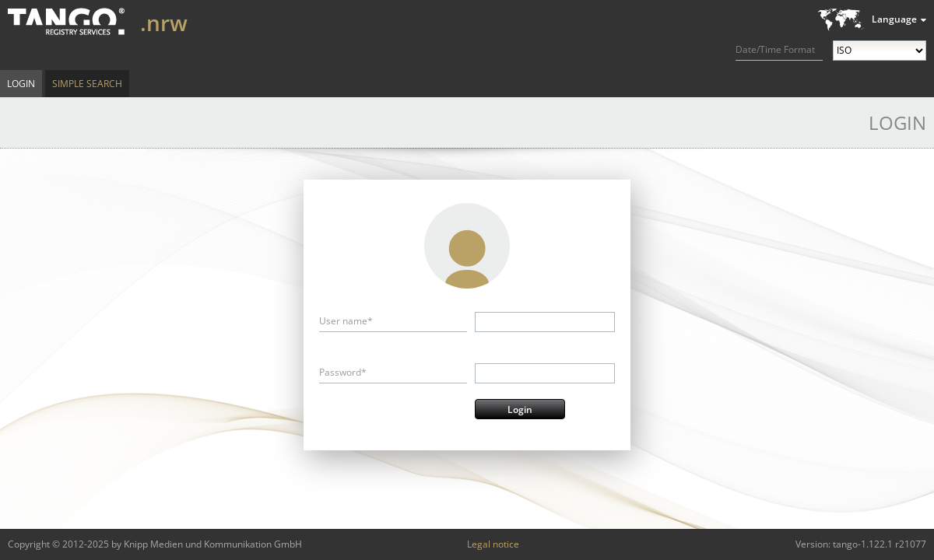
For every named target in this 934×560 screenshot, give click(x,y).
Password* (343, 372)
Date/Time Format (775, 49)
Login (21, 84)
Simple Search (87, 84)
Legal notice (493, 544)
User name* (346, 321)
